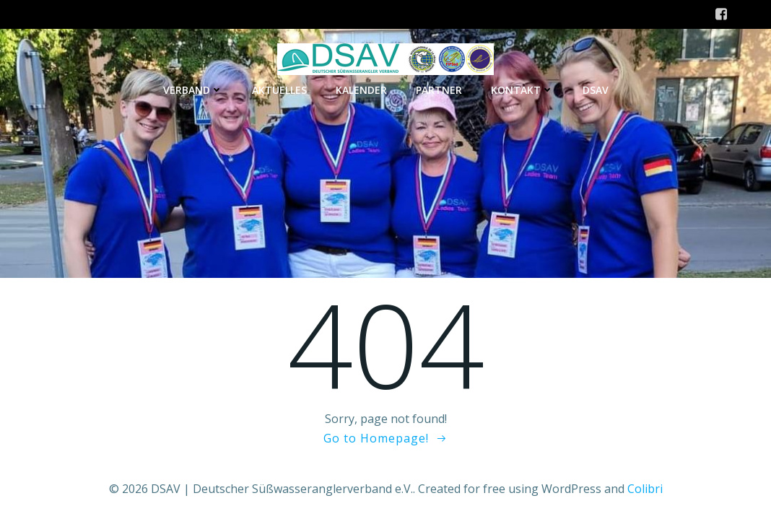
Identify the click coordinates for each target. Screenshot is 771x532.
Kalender (361, 90)
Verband (193, 90)
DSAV (596, 90)
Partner (439, 90)
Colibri (645, 489)
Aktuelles (279, 90)
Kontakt (522, 90)
